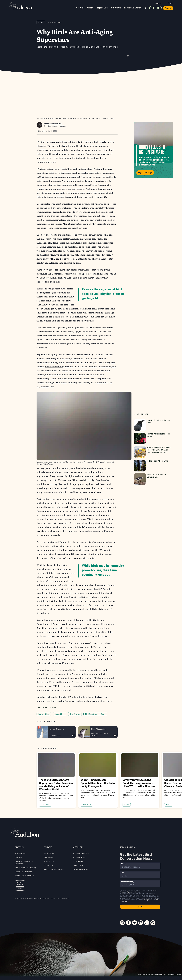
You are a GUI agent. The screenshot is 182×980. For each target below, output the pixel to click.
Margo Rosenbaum (54, 123)
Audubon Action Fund (24, 871)
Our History (20, 852)
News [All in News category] (127, 800)
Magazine (158, 3)
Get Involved (116, 8)
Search (146, 8)
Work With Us (49, 848)
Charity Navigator (20, 881)
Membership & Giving (133, 8)
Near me (156, 8)
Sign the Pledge (145, 173)
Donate (168, 8)
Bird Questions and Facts (95, 709)
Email (123, 859)
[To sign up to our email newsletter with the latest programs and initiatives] (140, 861)
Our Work (80, 8)
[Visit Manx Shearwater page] (98, 727)
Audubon (21, 6)
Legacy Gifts (78, 860)
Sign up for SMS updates (54, 864)
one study (55, 530)
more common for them (67, 588)
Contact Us (48, 860)
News (41, 22)
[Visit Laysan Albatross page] (56, 727)
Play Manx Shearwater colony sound (115, 730)
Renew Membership (81, 864)
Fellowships (49, 852)
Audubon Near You (81, 848)
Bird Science (55, 22)
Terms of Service (132, 887)
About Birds (60, 709)
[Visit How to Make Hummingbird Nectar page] (154, 436)
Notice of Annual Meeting (25, 863)
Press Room (49, 856)
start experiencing (54, 367)
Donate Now (78, 856)
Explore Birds (103, 8)
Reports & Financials (23, 867)
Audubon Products (81, 852)
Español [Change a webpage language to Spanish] (171, 3)
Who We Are (20, 848)
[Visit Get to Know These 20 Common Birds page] (154, 477)
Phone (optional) (128, 877)
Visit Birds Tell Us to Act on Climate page (154, 150)
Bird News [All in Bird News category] (45, 800)
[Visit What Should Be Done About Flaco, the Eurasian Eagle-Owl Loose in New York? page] (154, 450)
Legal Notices (45, 893)
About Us (91, 8)
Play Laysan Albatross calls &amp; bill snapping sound (73, 730)
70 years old (54, 146)
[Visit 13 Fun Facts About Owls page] (154, 463)
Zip (122, 868)
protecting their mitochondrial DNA (68, 522)
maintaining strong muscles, (62, 247)
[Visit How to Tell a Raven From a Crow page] (154, 422)
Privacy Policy (56, 893)
